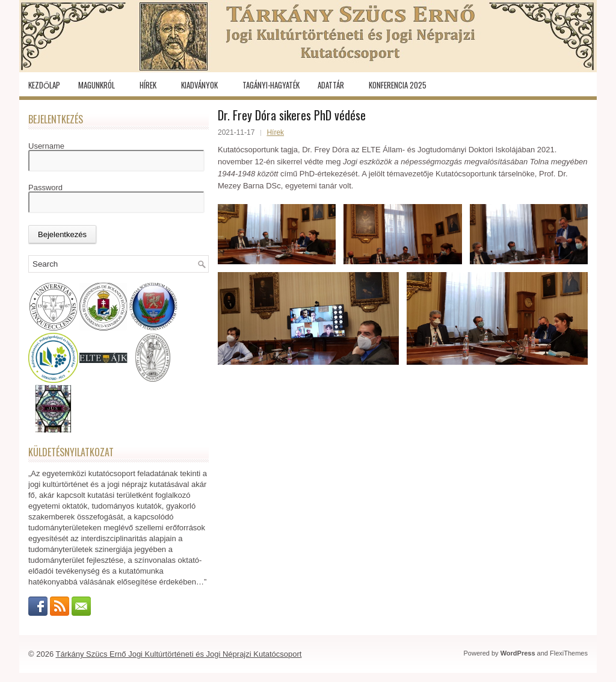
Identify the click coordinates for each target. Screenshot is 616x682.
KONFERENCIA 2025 (398, 85)
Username (46, 146)
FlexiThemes (569, 653)
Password (45, 188)
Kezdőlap (44, 85)
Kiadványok (199, 85)
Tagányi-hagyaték (271, 85)
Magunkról (97, 85)
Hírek (148, 85)
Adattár (331, 85)
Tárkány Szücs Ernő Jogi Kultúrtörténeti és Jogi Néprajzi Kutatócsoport (179, 654)
